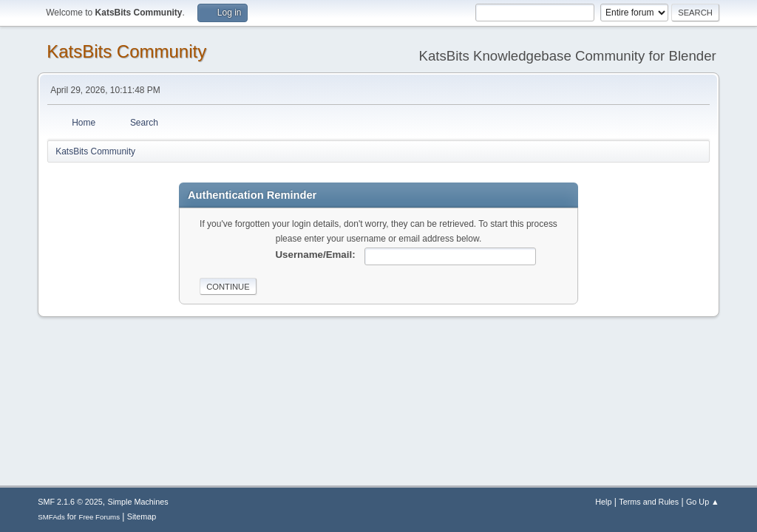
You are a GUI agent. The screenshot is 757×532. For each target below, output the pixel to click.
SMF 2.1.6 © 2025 (70, 502)
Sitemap (142, 516)
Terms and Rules (649, 502)
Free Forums (99, 517)
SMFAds (51, 517)
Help (603, 502)
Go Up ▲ (703, 502)
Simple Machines (138, 502)
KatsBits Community (126, 51)
